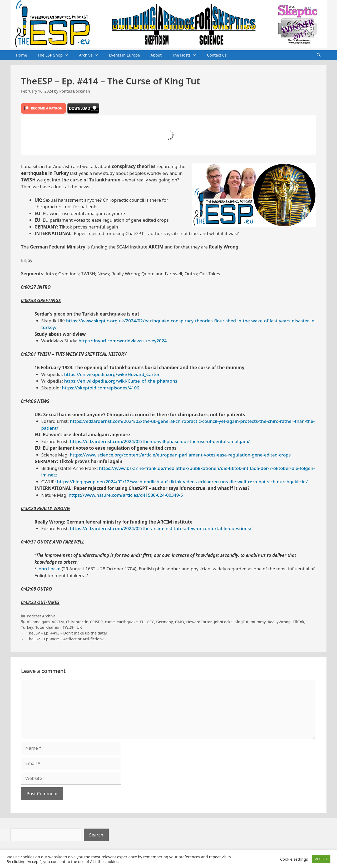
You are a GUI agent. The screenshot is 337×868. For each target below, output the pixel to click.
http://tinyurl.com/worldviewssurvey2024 (123, 341)
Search (96, 835)
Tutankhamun (48, 627)
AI (29, 622)
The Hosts (187, 55)
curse (110, 622)
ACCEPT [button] (321, 859)
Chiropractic (77, 622)
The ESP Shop (56, 55)
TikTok (299, 622)
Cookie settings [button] (294, 859)
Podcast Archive (41, 616)
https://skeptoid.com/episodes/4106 (101, 388)
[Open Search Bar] (319, 55)
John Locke (49, 569)
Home (21, 55)
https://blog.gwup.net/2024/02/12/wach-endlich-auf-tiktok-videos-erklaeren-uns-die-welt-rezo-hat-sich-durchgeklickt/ (182, 482)
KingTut (242, 622)
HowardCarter (199, 622)
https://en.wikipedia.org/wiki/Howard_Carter (112, 374)
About (156, 55)
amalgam (41, 622)
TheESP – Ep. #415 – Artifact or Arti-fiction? (65, 639)
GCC (150, 622)
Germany (165, 622)
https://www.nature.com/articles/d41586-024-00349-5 (126, 495)
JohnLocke (223, 622)
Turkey (27, 627)
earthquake (127, 622)
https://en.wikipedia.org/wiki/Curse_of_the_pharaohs (121, 381)
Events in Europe (125, 55)
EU (142, 622)
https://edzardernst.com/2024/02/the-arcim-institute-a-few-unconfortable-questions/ (161, 528)
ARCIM (58, 622)
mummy (258, 622)
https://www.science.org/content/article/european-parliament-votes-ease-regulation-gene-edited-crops (180, 455)
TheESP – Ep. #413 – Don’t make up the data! (67, 633)
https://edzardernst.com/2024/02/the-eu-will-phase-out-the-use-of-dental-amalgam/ (160, 441)
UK (79, 627)
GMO (179, 622)
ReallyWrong (279, 622)
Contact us (217, 55)
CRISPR (96, 622)
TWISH (69, 627)
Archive (91, 55)
